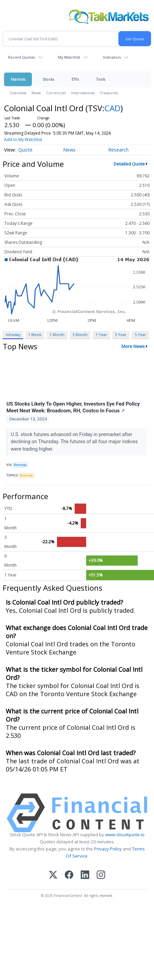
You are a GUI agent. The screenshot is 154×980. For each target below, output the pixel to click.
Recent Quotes (22, 57)
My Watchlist (69, 57)
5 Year (140, 335)
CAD (112, 108)
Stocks (48, 79)
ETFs (75, 79)
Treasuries (109, 93)
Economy (26, 475)
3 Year (121, 335)
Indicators (112, 57)
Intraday (13, 335)
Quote (25, 150)
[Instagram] (101, 875)
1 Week (35, 335)
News (36, 93)
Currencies (56, 93)
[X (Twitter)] (53, 875)
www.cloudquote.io (125, 835)
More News (133, 346)
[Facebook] (69, 875)
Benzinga (20, 465)
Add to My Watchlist (23, 140)
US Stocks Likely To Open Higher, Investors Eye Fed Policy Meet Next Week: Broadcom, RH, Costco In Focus (73, 407)
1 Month (57, 335)
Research (118, 150)
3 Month (80, 335)
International (83, 93)
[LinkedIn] (85, 875)
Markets (18, 79)
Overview (18, 93)
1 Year (101, 335)
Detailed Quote (129, 164)
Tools (101, 79)
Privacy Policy (108, 849)
